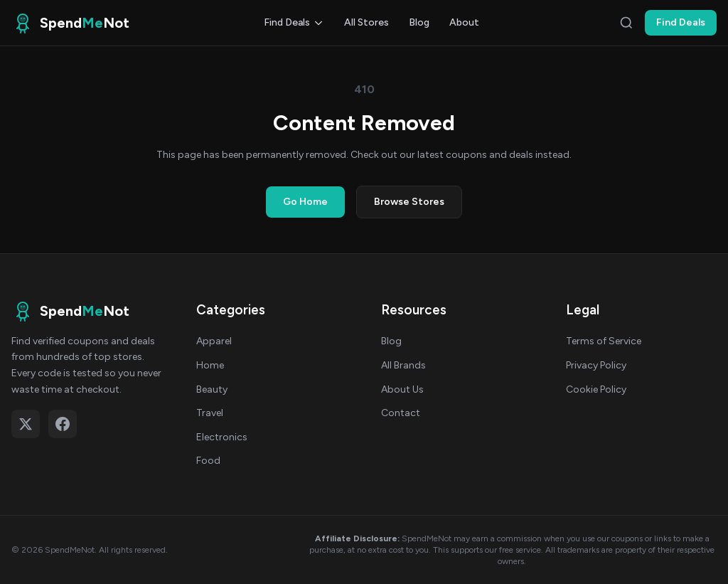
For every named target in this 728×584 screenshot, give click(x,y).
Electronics (222, 437)
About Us (402, 389)
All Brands (403, 365)
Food (208, 461)
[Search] (626, 23)
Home (210, 365)
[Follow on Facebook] (63, 424)
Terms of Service (604, 341)
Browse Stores (409, 202)
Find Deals (294, 22)
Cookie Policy (596, 389)
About (464, 22)
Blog (419, 22)
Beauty (212, 389)
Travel (210, 413)
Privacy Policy (596, 365)
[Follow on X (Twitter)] (26, 424)
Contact (401, 413)
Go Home (305, 202)
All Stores (366, 22)
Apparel (214, 341)
